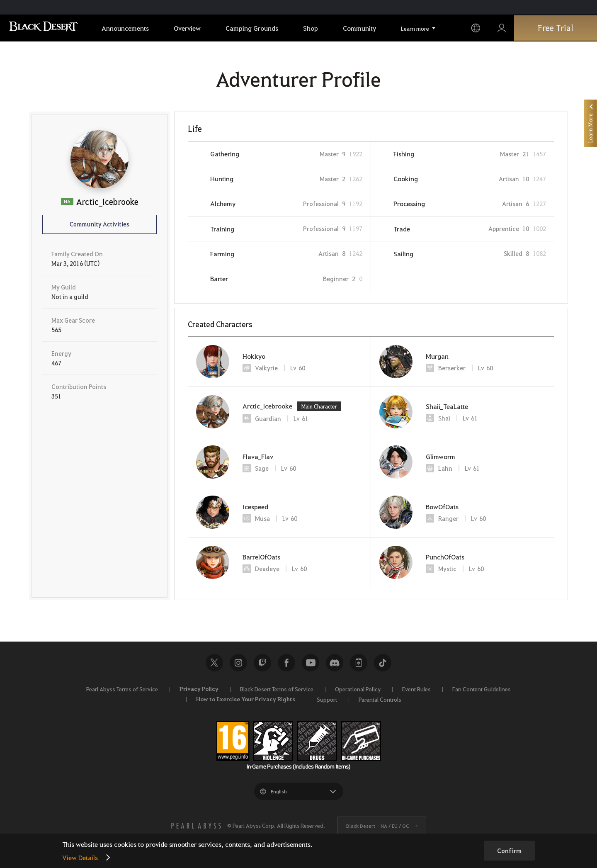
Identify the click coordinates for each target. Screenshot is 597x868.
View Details (80, 857)
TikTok (383, 663)
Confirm (509, 851)
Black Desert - (378, 826)
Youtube (311, 663)
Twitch (262, 663)
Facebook (286, 663)
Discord (335, 663)
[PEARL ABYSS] (196, 826)
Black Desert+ (359, 663)
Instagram (238, 663)
